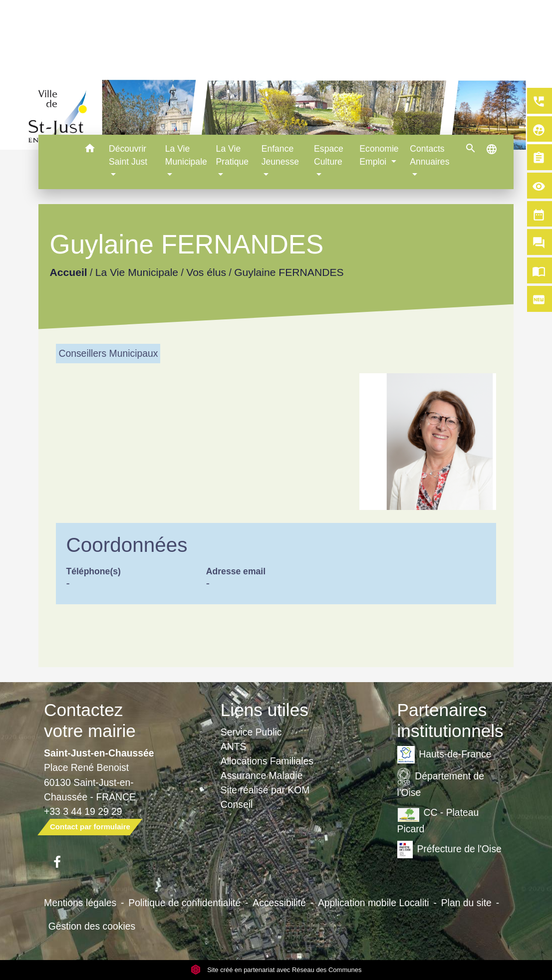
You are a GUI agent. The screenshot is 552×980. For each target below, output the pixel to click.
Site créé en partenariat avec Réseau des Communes (276, 970)
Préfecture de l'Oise (449, 850)
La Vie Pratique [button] (233, 155)
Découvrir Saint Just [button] (128, 155)
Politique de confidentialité (184, 903)
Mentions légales (80, 903)
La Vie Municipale (137, 272)
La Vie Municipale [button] (186, 155)
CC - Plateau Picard (438, 819)
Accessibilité (279, 903)
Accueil (69, 272)
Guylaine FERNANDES (289, 272)
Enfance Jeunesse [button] (280, 155)
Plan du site (466, 903)
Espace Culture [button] (329, 155)
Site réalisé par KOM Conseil (265, 797)
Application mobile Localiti (374, 903)
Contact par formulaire (90, 827)
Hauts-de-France (444, 755)
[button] (90, 150)
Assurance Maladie (262, 775)
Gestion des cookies (92, 926)
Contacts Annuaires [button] (429, 155)
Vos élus (207, 272)
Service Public (251, 732)
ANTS (234, 746)
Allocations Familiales (267, 761)
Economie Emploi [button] (379, 155)
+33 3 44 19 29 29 (83, 811)
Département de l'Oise (441, 783)
